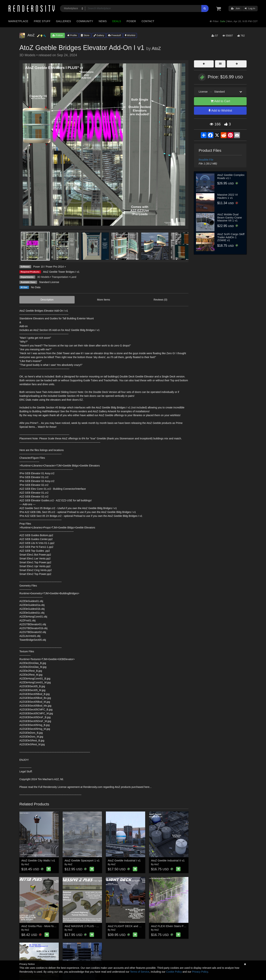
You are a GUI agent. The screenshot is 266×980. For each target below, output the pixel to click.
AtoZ (156, 48)
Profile (72, 35)
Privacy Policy (200, 972)
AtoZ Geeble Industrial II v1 (168, 860)
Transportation (60, 277)
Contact (148, 21)
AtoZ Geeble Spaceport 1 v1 (82, 860)
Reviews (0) (161, 300)
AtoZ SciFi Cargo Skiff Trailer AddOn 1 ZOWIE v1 (231, 237)
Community (85, 21)
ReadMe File (206, 160)
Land (73, 277)
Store (85, 35)
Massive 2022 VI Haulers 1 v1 (227, 196)
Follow (58, 35)
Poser (131, 21)
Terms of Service (140, 972)
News (103, 21)
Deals (117, 21)
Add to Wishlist (220, 111)
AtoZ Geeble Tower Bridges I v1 (61, 272)
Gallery (99, 35)
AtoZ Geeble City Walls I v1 (38, 860)
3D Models (43, 277)
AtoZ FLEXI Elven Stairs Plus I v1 (172, 926)
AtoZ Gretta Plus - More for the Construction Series (53, 926)
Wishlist (130, 35)
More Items (104, 300)
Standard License (49, 282)
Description (47, 300)
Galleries (63, 21)
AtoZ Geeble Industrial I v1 (124, 860)
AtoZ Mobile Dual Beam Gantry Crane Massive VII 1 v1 (230, 217)
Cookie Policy (174, 972)
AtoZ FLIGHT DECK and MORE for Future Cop (137, 926)
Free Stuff (42, 21)
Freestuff (114, 35)
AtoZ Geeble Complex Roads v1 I (231, 176)
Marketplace (18, 21)
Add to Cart (220, 101)
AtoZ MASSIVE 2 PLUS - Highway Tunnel (90, 926)
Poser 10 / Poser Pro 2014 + (50, 267)
